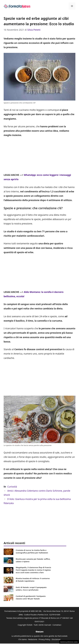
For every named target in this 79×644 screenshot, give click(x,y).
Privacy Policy (44, 639)
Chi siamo (23, 639)
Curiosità (12, 487)
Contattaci (57, 625)
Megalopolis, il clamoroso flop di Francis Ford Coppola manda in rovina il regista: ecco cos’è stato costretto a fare (33, 570)
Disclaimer (56, 639)
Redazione (33, 639)
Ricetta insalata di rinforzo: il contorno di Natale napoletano (33, 580)
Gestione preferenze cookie (69, 642)
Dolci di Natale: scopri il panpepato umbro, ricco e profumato (31, 589)
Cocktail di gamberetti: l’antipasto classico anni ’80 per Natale (31, 597)
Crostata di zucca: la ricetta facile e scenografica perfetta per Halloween (32, 551)
